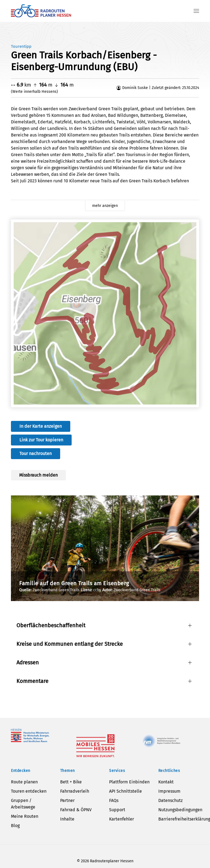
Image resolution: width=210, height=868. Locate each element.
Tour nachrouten (36, 454)
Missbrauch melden (38, 475)
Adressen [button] (28, 662)
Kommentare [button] (32, 681)
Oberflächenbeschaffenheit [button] (51, 625)
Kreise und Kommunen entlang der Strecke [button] (70, 644)
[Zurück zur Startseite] (41, 11)
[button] (196, 11)
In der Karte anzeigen (41, 426)
